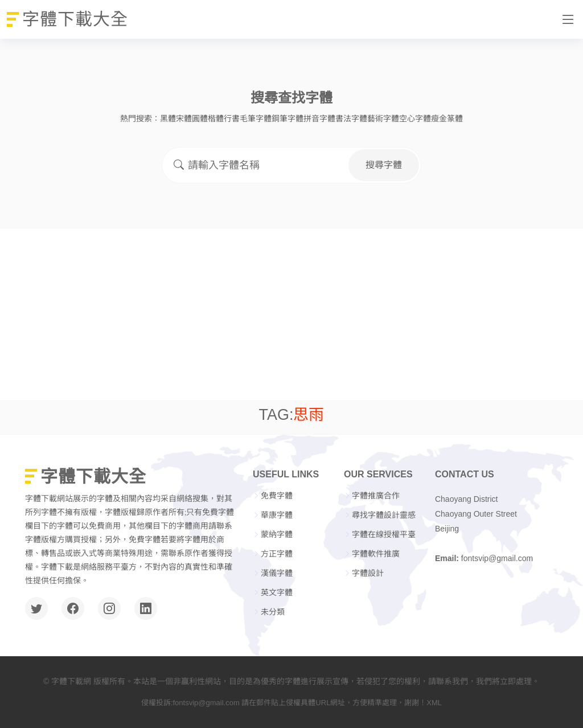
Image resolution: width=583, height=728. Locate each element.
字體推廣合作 (376, 496)
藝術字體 (383, 118)
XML (434, 703)
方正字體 (277, 554)
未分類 (273, 612)
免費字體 (277, 496)
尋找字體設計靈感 (384, 515)
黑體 (168, 118)
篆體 (455, 118)
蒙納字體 (277, 534)
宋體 (184, 118)
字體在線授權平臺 (384, 534)
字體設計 (368, 573)
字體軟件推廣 (376, 554)
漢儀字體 (277, 573)
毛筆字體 (256, 118)
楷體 (216, 118)
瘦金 (439, 118)
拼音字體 (319, 118)
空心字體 (415, 118)
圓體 (200, 118)
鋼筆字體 (288, 118)
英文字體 (277, 592)
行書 (232, 118)
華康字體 (277, 515)
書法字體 (351, 118)
